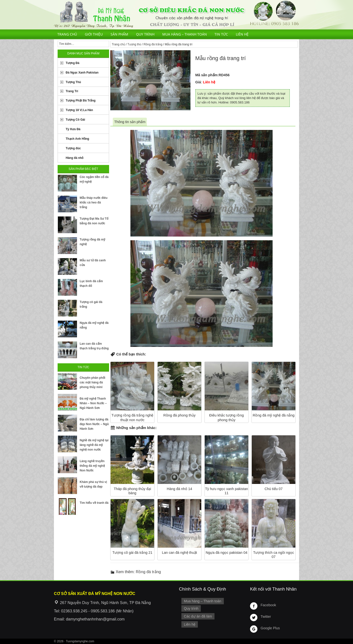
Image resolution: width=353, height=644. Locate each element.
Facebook (268, 605)
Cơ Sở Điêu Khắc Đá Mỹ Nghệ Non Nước (176, 15)
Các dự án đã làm (198, 616)
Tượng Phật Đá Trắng (81, 101)
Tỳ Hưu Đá (73, 129)
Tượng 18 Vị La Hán (79, 110)
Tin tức (221, 34)
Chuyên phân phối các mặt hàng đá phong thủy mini (92, 382)
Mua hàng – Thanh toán (185, 34)
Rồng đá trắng (153, 44)
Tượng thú (134, 44)
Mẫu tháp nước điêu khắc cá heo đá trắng (94, 202)
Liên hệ (242, 34)
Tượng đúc (73, 148)
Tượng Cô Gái (75, 120)
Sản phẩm (119, 34)
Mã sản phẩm (207, 75)
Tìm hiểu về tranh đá (94, 503)
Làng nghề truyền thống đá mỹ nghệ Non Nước (92, 466)
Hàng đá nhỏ (75, 158)
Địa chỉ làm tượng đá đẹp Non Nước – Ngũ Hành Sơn (94, 424)
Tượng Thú (73, 82)
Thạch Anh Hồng (77, 139)
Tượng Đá (73, 63)
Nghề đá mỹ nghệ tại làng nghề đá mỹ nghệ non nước (94, 445)
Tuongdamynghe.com (80, 641)
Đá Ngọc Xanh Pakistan (82, 73)
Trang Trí (72, 91)
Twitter (266, 617)
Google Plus (270, 628)
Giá (198, 82)
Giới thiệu (94, 34)
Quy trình (145, 34)
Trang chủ (67, 34)
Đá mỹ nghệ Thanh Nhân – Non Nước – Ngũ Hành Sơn (93, 403)
